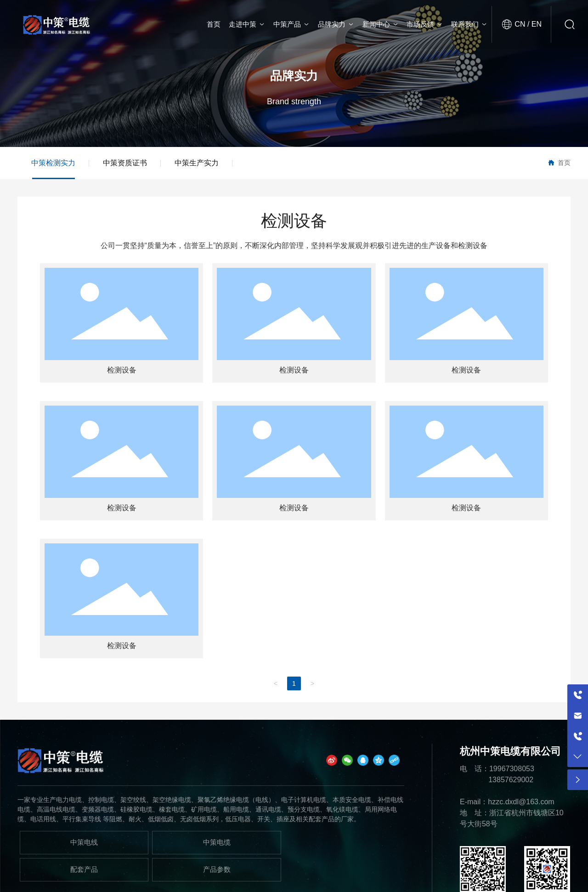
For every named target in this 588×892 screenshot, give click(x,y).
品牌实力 (294, 76)
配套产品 (84, 869)
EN (535, 24)
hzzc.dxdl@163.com (521, 802)
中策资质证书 (125, 163)
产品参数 (217, 869)
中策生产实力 (197, 163)
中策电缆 (217, 842)
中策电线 (84, 842)
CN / (522, 24)
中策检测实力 (53, 163)
